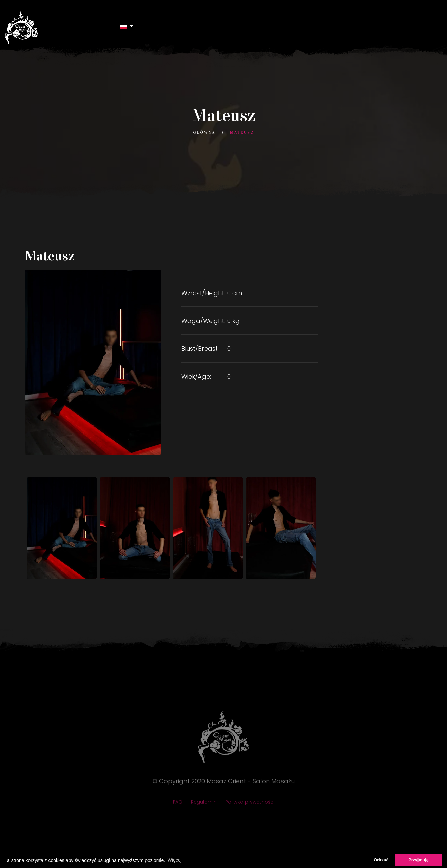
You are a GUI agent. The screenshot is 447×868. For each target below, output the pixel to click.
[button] (127, 27)
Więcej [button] (175, 860)
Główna (204, 132)
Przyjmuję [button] (419, 860)
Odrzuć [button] (381, 860)
